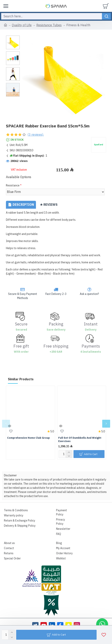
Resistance (13, 186)
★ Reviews (49, 205)
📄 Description (21, 205)
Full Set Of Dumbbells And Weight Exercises (80, 440)
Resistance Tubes (49, 25)
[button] (6, 424)
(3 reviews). (36, 135)
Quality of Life (22, 25)
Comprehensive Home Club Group (28, 438)
